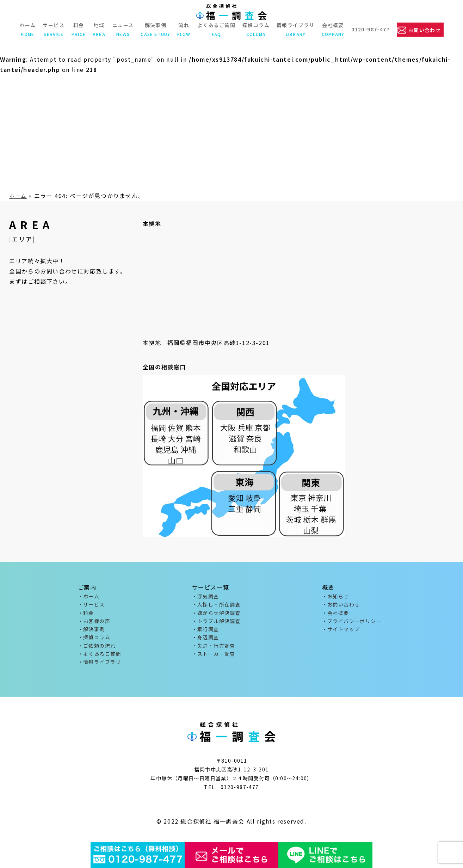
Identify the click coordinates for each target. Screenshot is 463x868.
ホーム (27, 29)
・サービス (91, 605)
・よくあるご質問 (100, 659)
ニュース (122, 29)
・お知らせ (336, 597)
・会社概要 (336, 615)
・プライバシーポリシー (352, 623)
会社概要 (332, 29)
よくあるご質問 (216, 29)
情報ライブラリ (295, 29)
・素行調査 (206, 632)
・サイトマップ (341, 632)
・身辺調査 (206, 641)
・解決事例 (91, 632)
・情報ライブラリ (100, 668)
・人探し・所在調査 (217, 605)
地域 (98, 29)
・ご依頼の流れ (97, 650)
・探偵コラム (94, 641)
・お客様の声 (94, 623)
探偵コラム (255, 29)
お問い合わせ (425, 30)
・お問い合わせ (341, 605)
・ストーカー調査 (214, 659)
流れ (183, 29)
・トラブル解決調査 (217, 623)
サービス (53, 29)
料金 (78, 29)
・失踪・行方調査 (214, 650)
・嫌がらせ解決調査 (217, 615)
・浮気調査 (206, 597)
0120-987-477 (370, 29)
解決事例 (155, 29)
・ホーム (89, 597)
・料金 (86, 615)
